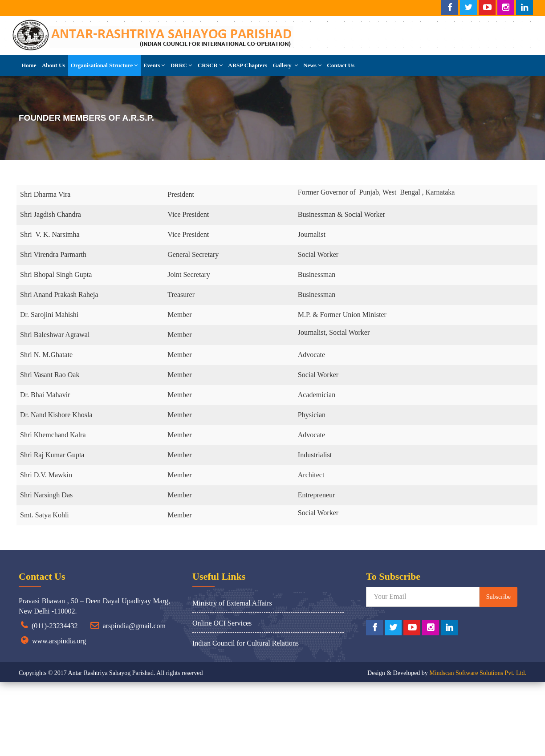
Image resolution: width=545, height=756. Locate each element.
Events (154, 65)
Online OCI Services (222, 623)
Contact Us (341, 65)
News (312, 65)
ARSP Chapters (248, 65)
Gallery (285, 65)
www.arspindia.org (59, 641)
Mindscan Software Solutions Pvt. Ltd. (478, 673)
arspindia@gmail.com (134, 626)
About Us (53, 65)
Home (29, 65)
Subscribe (498, 597)
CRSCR (210, 65)
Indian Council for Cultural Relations (246, 643)
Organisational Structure (104, 65)
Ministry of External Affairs (232, 603)
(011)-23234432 (55, 626)
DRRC (181, 65)
